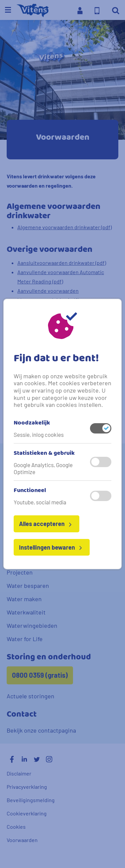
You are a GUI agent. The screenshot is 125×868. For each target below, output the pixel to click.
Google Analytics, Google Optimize (43, 468)
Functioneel (30, 491)
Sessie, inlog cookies (39, 434)
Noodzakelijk (32, 423)
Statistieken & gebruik (44, 453)
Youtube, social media (40, 502)
